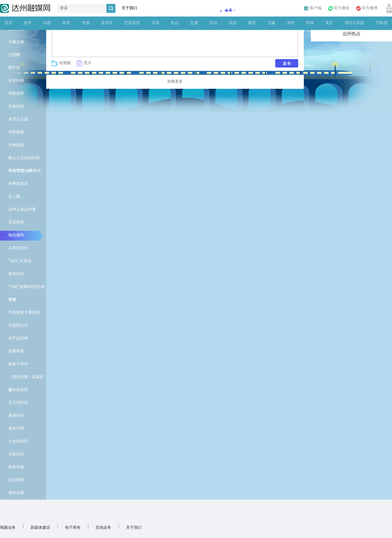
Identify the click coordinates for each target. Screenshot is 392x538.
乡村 (291, 23)
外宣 (66, 23)
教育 (252, 23)
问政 (47, 23)
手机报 (382, 23)
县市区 (107, 23)
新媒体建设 (40, 528)
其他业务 (103, 528)
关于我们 (129, 8)
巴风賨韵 (132, 23)
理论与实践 (354, 23)
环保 (310, 23)
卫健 (271, 23)
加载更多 (175, 82)
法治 (213, 23)
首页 (8, 23)
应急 (233, 23)
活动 (155, 23)
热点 (175, 23)
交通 (194, 23)
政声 (28, 23)
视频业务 (8, 528)
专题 (86, 23)
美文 (329, 23)
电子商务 (73, 528)
